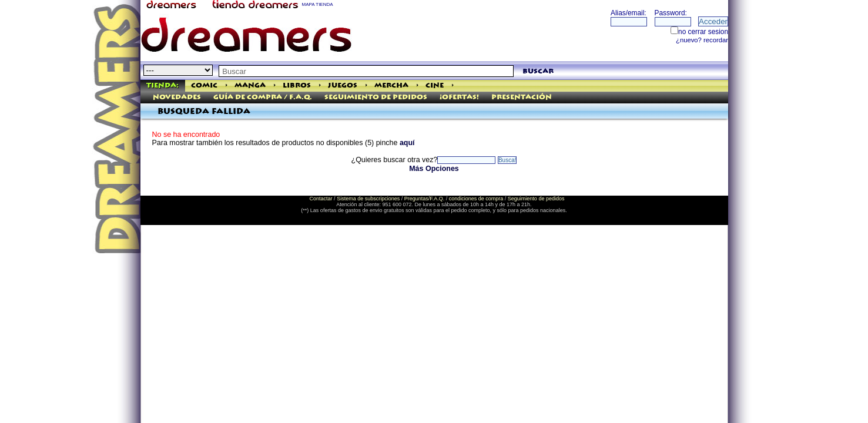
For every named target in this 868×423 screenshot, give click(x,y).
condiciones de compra (476, 199)
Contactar (321, 199)
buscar (538, 71)
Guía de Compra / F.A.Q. (263, 97)
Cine (435, 85)
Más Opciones (434, 169)
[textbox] (366, 71)
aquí (407, 143)
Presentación (522, 97)
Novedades (177, 97)
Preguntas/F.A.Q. (425, 199)
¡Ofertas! (459, 97)
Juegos (343, 85)
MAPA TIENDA (318, 4)
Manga (250, 85)
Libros (297, 85)
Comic (204, 85)
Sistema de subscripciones (368, 199)
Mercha (391, 85)
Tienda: (162, 85)
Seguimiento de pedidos (376, 97)
